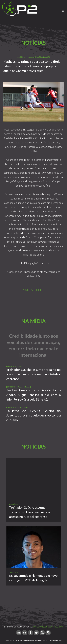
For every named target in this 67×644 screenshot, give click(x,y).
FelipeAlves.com (55, 640)
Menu (63, 9)
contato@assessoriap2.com (48, 626)
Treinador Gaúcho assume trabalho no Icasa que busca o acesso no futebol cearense (33, 374)
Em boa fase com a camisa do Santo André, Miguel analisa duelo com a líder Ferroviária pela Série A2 (33, 395)
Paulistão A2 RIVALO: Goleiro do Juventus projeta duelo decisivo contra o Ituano (33, 415)
